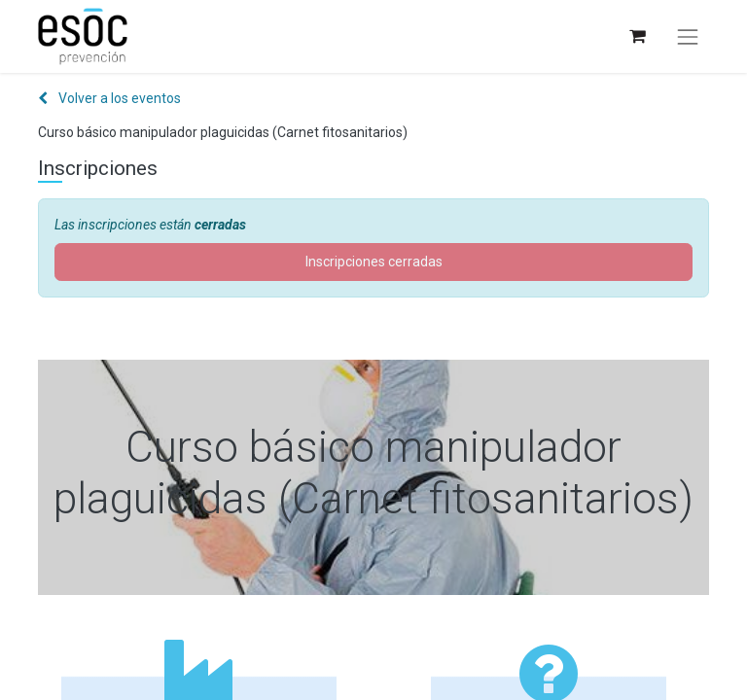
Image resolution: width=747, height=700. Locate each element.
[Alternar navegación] (688, 37)
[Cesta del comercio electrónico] (637, 36)
